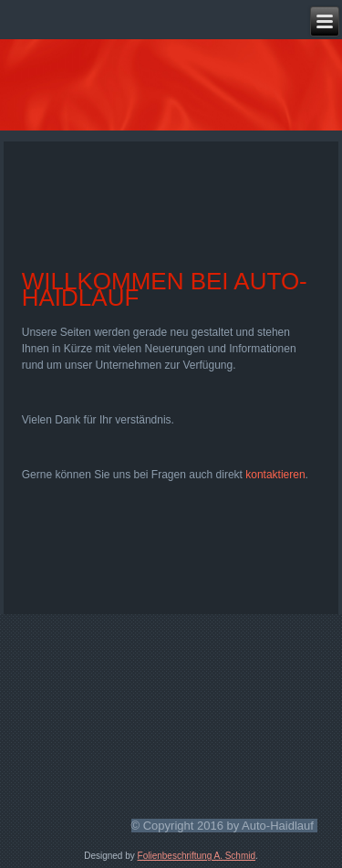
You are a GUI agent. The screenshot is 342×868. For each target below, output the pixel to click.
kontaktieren (275, 475)
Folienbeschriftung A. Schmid (197, 856)
